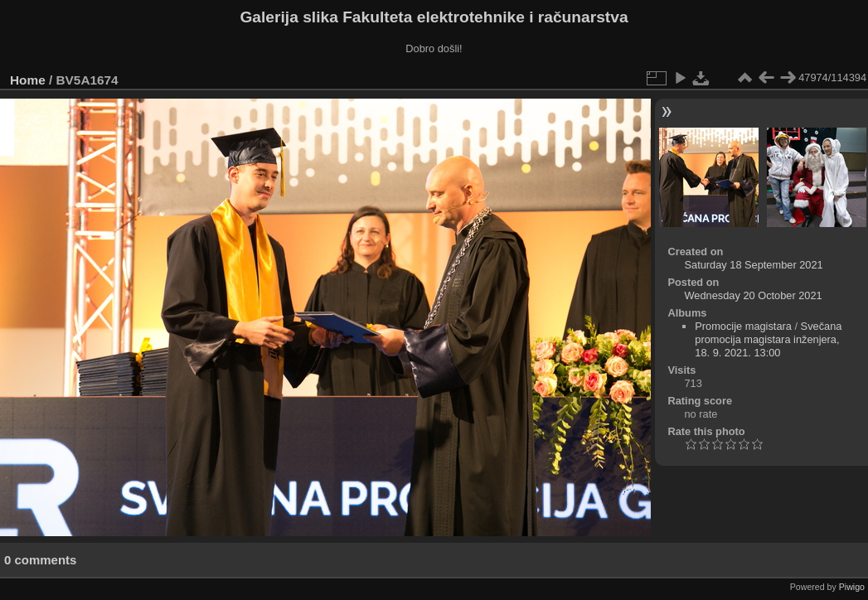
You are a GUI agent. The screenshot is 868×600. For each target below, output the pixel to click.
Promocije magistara (743, 326)
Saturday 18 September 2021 (753, 265)
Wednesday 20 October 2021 (753, 295)
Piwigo (852, 587)
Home (28, 80)
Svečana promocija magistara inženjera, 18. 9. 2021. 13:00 (768, 339)
